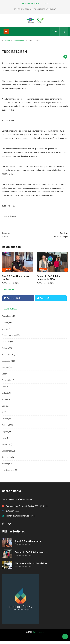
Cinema (5, 329)
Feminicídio (7, 380)
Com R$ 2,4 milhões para (28, 541)
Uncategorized (8, 470)
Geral (8, 269)
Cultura (5, 348)
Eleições (5, 367)
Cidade (5, 322)
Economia (6, 355)
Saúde (43, 269)
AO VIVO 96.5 (29, 3)
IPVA (4, 400)
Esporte (5, 374)
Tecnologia (6, 457)
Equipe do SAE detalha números (32, 552)
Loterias (5, 406)
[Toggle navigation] (6, 31)
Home (8, 41)
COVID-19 (6, 342)
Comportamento (9, 335)
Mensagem (19, 41)
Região (5, 432)
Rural (4, 438)
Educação (6, 361)
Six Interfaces (38, 632)
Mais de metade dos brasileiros (31, 563)
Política (5, 425)
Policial (5, 419)
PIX (3, 412)
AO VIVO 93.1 (42, 3)
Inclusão (5, 393)
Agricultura (7, 316)
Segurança (6, 451)
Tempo (5, 464)
